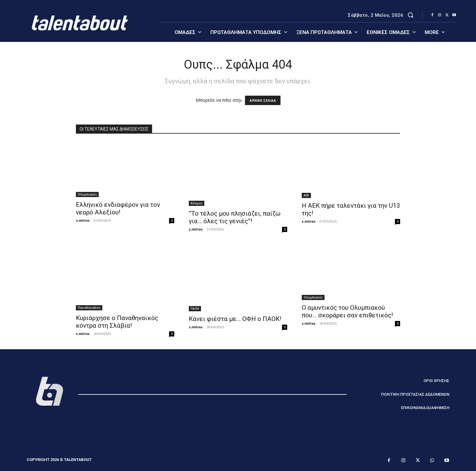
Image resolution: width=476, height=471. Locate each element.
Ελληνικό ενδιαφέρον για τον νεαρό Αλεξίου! (118, 208)
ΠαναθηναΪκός (89, 308)
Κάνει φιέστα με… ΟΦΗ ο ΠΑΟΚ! (235, 319)
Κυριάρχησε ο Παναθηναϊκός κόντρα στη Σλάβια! (117, 322)
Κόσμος (197, 203)
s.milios (83, 220)
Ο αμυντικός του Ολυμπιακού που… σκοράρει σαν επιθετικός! (347, 311)
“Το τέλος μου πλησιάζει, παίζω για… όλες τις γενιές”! (235, 217)
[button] (410, 15)
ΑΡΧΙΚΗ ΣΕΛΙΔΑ (263, 100)
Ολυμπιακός (87, 194)
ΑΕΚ (306, 195)
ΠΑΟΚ (195, 309)
